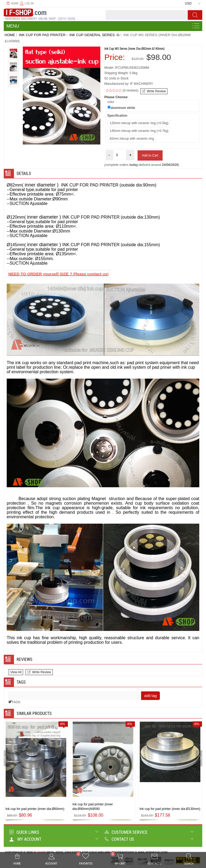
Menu (13, 26)
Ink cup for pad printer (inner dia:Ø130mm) (170, 809)
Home (12, 3)
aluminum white (123, 108)
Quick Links (24, 832)
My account (25, 839)
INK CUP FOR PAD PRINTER (42, 35)
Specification (117, 116)
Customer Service (126, 832)
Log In (27, 3)
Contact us (119, 839)
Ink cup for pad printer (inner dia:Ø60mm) (35, 809)
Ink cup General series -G (95, 35)
